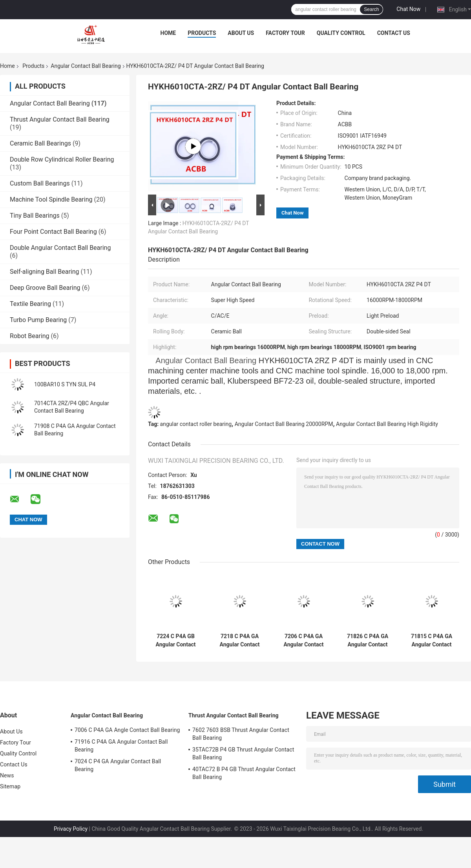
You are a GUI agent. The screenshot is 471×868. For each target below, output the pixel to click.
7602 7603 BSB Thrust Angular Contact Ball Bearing (241, 734)
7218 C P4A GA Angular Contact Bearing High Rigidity (240, 641)
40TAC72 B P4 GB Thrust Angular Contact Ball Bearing (244, 773)
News (7, 775)
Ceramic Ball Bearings (40, 143)
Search (371, 9)
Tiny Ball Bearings (35, 216)
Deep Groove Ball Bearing (45, 288)
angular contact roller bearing (196, 424)
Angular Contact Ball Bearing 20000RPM (284, 424)
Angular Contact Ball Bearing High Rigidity (387, 424)
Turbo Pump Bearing (38, 320)
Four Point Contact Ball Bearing (53, 232)
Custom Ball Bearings (40, 183)
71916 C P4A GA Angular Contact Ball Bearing (121, 746)
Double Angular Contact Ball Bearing (60, 248)
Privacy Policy (71, 829)
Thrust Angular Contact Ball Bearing (60, 119)
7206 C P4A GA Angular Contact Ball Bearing (304, 641)
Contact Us (394, 33)
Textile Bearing (30, 304)
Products (202, 33)
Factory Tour (285, 33)
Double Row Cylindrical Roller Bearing (62, 159)
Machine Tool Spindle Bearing (51, 199)
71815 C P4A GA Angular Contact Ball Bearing (432, 641)
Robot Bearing (30, 336)
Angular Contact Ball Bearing (86, 66)
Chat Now (408, 9)
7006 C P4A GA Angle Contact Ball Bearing (127, 730)
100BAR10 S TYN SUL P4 (65, 384)
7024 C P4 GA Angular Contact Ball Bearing (118, 765)
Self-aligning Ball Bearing (45, 272)
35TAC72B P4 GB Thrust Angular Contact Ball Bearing (243, 753)
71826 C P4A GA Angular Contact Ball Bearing (368, 641)
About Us (241, 33)
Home (168, 33)
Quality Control (341, 33)
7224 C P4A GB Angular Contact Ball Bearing (176, 641)
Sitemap (10, 786)
